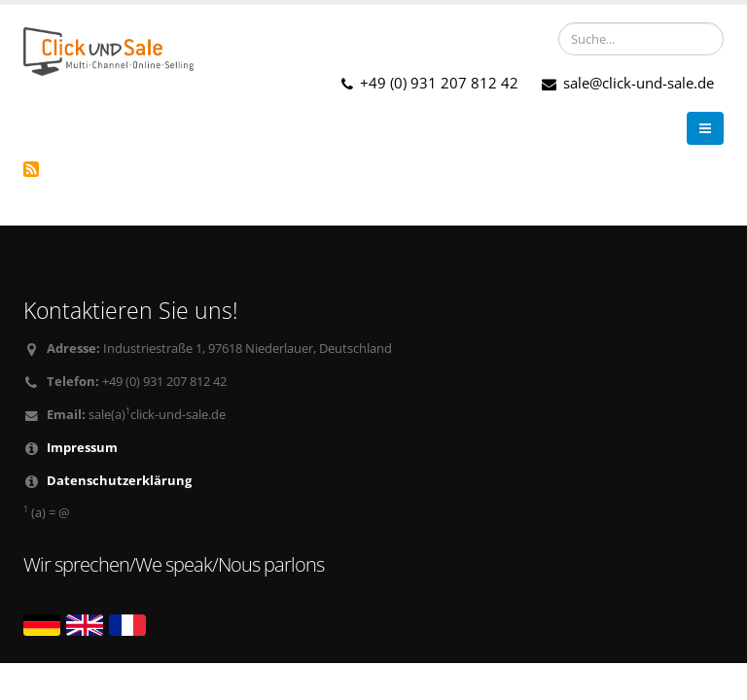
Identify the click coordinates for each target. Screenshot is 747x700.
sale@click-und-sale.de (628, 83)
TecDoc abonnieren (31, 169)
